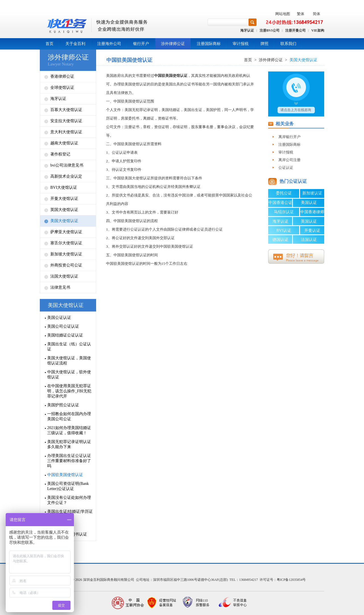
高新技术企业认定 (66, 176)
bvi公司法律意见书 (67, 165)
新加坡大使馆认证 (66, 254)
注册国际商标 (209, 44)
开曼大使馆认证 (64, 199)
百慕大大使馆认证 (66, 110)
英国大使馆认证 (64, 210)
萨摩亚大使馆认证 (66, 232)
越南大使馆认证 (64, 143)
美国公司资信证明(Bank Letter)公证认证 (68, 486)
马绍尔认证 (284, 212)
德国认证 (280, 240)
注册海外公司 (109, 44)
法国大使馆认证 (64, 276)
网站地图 (283, 14)
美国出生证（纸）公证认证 (69, 347)
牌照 (264, 44)
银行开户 (141, 44)
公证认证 (286, 168)
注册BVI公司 (269, 30)
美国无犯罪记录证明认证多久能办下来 (69, 444)
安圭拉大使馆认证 (66, 121)
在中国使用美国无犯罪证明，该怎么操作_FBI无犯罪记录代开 (69, 391)
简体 (317, 14)
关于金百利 (75, 44)
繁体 (301, 14)
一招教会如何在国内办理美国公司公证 (69, 416)
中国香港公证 (280, 203)
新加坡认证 (312, 193)
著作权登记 (60, 154)
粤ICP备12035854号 (291, 580)
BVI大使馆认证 (64, 187)
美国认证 (309, 203)
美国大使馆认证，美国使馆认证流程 (69, 361)
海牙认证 (247, 30)
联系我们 (288, 44)
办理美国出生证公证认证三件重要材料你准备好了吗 (69, 461)
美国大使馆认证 (64, 221)
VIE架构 (318, 30)
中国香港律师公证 (312, 213)
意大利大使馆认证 (66, 132)
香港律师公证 (62, 76)
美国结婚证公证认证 (65, 335)
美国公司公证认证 (63, 326)
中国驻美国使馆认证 (65, 475)
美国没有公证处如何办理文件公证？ (69, 500)
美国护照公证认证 (63, 405)
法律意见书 (60, 287)
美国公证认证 (59, 318)
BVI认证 (284, 230)
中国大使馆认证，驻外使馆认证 (69, 375)
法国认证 (309, 240)
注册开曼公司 (295, 30)
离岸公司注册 (289, 160)
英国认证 (309, 221)
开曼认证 (312, 230)
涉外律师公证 (173, 44)
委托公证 (284, 193)
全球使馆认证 (62, 88)
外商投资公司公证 (66, 265)
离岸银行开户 (289, 137)
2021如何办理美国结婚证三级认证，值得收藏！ (69, 430)
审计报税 (241, 44)
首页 (49, 44)
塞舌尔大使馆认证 (66, 243)
